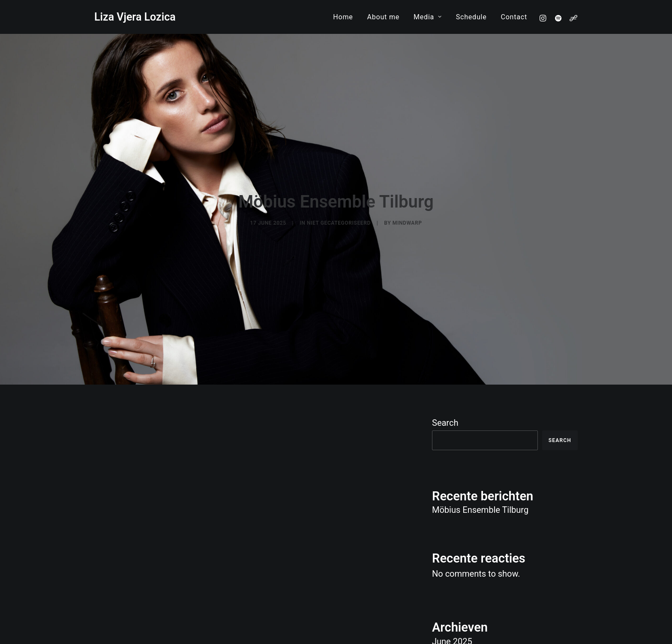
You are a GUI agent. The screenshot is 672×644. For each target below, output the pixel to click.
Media (428, 17)
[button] (544, 18)
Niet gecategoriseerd (339, 202)
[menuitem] (343, 17)
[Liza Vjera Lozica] (135, 17)
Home (343, 17)
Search (445, 382)
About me (384, 17)
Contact (514, 17)
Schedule (471, 17)
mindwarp (407, 202)
